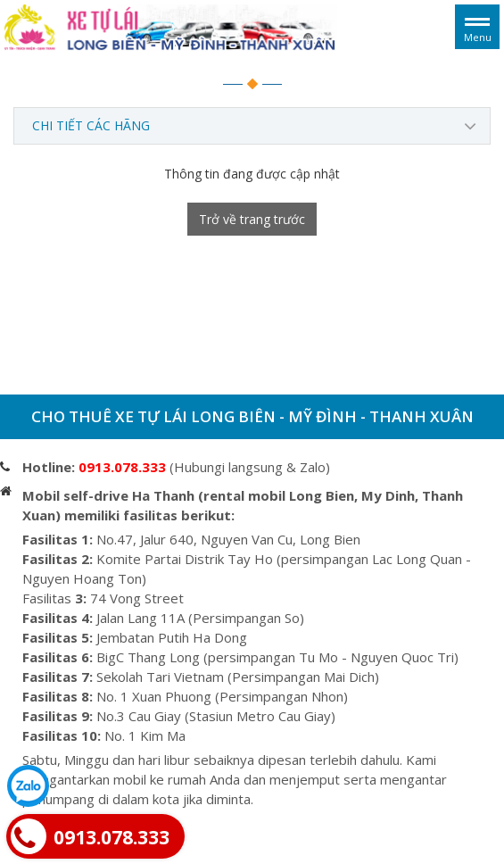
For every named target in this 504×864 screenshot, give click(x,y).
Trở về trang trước (252, 219)
